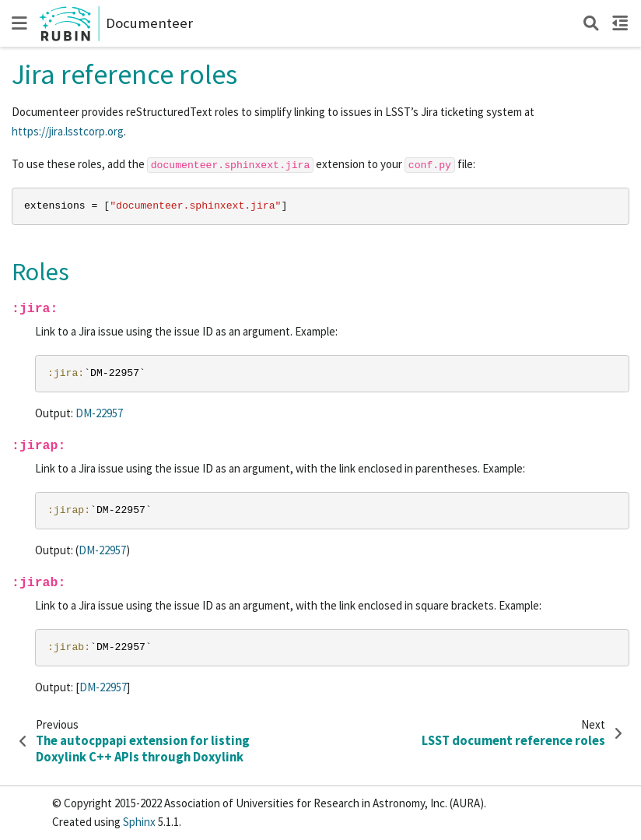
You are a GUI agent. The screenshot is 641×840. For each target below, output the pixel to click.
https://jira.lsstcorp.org (68, 131)
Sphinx (139, 822)
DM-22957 (99, 413)
